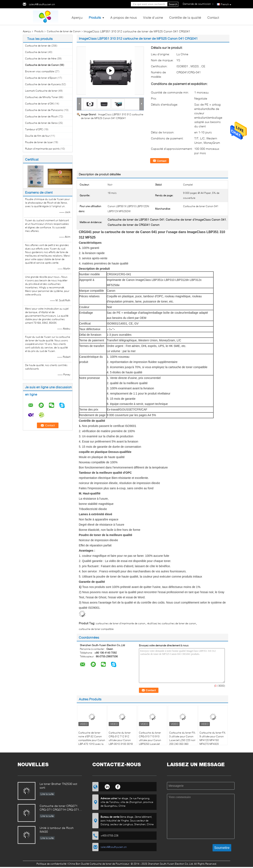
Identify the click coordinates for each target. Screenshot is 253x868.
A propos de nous (124, 17)
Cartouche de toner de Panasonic (44, 110)
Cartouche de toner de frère (41, 58)
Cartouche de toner (36, 52)
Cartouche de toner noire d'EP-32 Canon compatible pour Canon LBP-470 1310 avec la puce (92, 740)
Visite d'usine (153, 17)
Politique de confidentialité (51, 864)
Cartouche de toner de (38, 46)
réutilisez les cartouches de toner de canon (172, 623)
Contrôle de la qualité (185, 17)
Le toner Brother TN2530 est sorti (58, 786)
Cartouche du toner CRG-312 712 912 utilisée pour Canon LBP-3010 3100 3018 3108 (121, 740)
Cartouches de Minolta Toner (42, 97)
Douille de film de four (37, 136)
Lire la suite (47, 794)
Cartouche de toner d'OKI (40, 104)
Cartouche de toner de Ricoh (41, 116)
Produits (95, 17)
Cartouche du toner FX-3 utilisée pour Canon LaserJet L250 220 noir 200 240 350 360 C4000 (182, 740)
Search (173, 4)
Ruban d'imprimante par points (42, 149)
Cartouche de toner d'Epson (41, 78)
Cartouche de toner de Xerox (41, 123)
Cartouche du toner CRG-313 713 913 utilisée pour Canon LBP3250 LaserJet (150, 738)
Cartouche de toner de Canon (64, 31)
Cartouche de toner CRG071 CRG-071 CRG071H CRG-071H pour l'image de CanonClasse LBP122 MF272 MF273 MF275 (60, 808)
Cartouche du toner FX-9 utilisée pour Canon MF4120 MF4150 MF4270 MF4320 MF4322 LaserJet (213, 740)
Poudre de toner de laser (39, 142)
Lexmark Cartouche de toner (41, 91)
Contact (213, 17)
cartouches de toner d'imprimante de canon (121, 623)
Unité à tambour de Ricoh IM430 (57, 830)
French (226, 4)
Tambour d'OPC (34, 129)
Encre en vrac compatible (40, 71)
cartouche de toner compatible (96, 629)
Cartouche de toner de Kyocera (43, 84)
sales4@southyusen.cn (42, 4)
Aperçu (77, 17)
